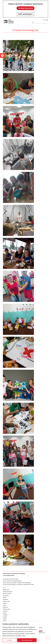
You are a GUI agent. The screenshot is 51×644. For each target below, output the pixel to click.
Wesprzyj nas (6, 590)
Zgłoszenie (5, 607)
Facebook (5, 611)
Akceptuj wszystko (27, 640)
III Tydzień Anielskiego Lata (26, 30)
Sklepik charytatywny (8, 592)
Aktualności (6, 599)
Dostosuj (9, 640)
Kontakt (5, 598)
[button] (2, 56)
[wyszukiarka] (41, 22)
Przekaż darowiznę (26, 8)
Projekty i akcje (6, 601)
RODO (4, 621)
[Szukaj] (33, 23)
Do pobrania (6, 596)
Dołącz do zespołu (7, 594)
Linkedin (5, 617)
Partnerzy (5, 603)
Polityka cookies (7, 609)
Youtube (5, 613)
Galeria (5, 605)
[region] (19, 633)
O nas (4, 588)
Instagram (5, 615)
